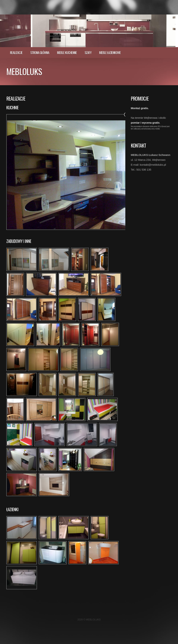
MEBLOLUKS (24, 71)
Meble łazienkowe (110, 52)
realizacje (16, 52)
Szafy (88, 52)
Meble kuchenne (67, 52)
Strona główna (40, 52)
